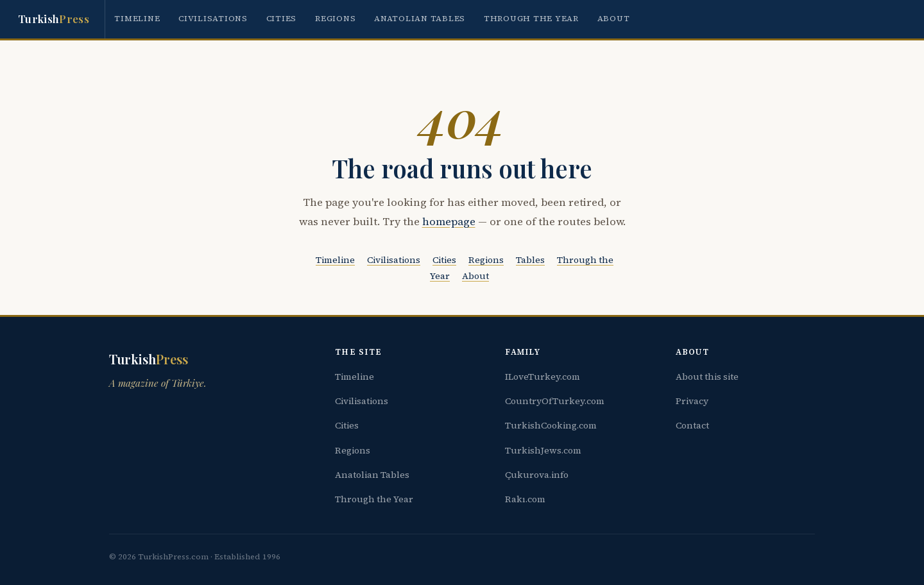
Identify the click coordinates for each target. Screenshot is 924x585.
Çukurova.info (537, 475)
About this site (707, 377)
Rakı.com (525, 499)
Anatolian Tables (420, 18)
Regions (335, 18)
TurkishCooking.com (551, 425)
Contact (692, 425)
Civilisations (213, 18)
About (614, 18)
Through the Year (531, 18)
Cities (282, 18)
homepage (449, 222)
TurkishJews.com (543, 450)
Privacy (692, 401)
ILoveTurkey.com (543, 377)
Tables (530, 260)
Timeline (137, 18)
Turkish (54, 19)
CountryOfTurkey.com (555, 401)
